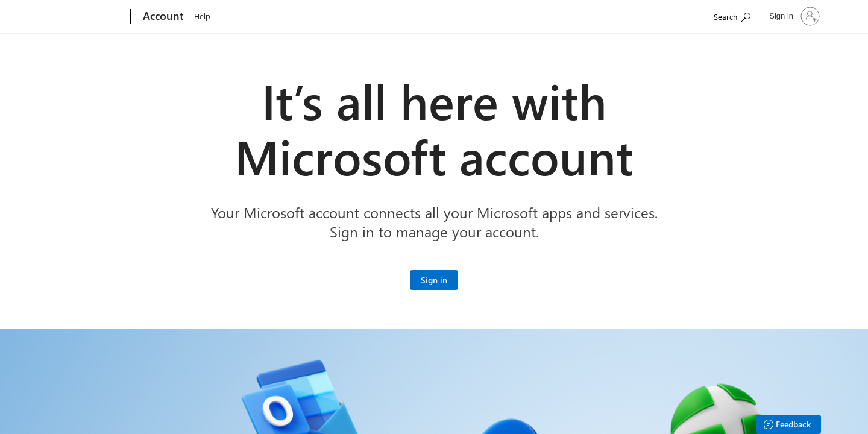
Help (202, 16)
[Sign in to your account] (793, 16)
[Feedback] (788, 424)
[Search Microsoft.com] (732, 15)
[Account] (162, 17)
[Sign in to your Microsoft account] (434, 280)
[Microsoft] (85, 17)
